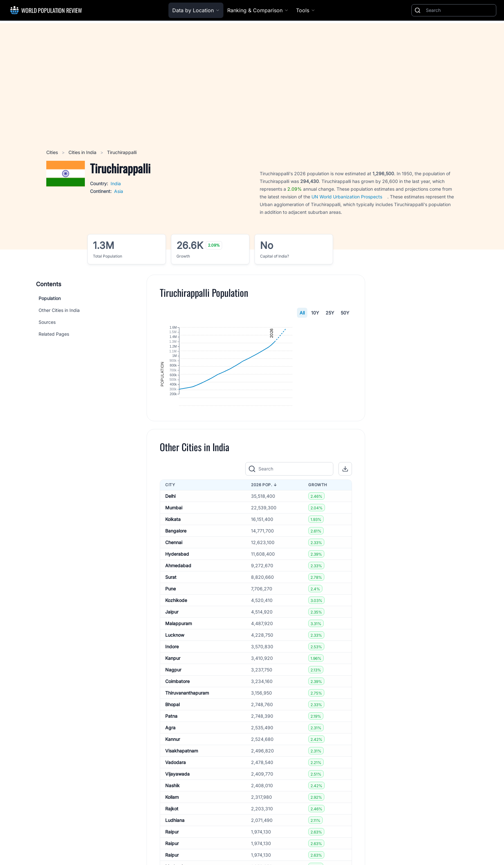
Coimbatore (177, 724)
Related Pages (54, 334)
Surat (171, 620)
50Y (345, 313)
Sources (47, 322)
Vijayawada (177, 817)
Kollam (172, 840)
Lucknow (175, 678)
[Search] (460, 10)
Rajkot (172, 851)
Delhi (170, 539)
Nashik (172, 828)
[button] (345, 512)
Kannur (173, 782)
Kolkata (173, 562)
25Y (330, 313)
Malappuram (179, 666)
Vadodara (175, 805)
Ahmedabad (178, 608)
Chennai (174, 585)
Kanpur (173, 701)
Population (50, 298)
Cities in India (83, 152)
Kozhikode (176, 643)
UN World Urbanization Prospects (347, 197)
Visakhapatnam (182, 793)
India (116, 183)
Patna (171, 759)
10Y (315, 313)
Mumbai (174, 550)
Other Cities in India (59, 310)
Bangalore (176, 574)
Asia (119, 191)
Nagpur (173, 712)
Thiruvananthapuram (187, 736)
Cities (53, 152)
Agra (170, 770)
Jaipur (172, 655)
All (302, 313)
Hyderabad (177, 597)
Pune (171, 631)
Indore (172, 689)
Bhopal (172, 747)
